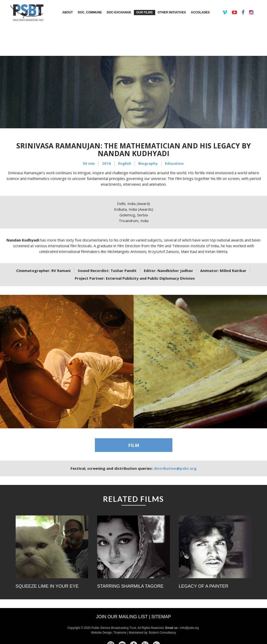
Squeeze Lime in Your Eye (47, 586)
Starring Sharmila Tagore (130, 586)
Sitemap (161, 617)
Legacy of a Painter (204, 586)
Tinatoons (120, 633)
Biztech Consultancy (163, 633)
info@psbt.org (190, 628)
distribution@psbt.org (175, 468)
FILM (134, 445)
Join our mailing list (122, 617)
